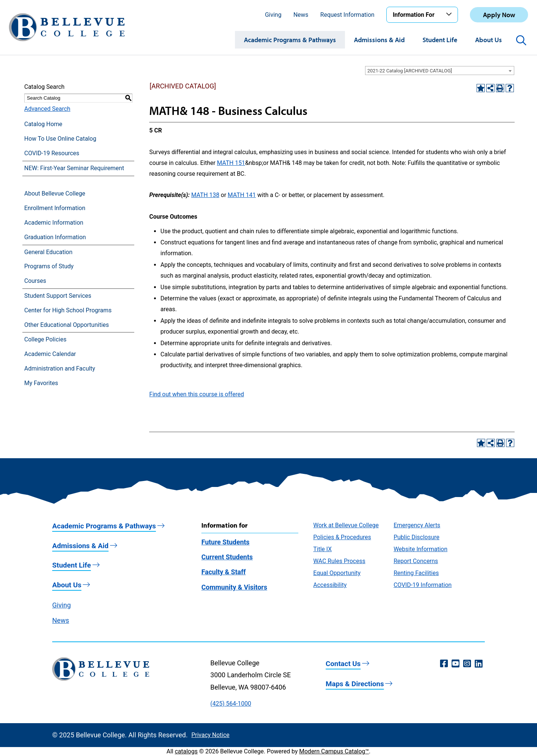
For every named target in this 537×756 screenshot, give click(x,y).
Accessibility (330, 585)
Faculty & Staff (224, 572)
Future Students (225, 542)
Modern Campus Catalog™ (334, 751)
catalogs (186, 751)
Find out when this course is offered (197, 394)
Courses (35, 281)
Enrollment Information (55, 208)
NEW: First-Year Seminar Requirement (74, 168)
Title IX (323, 549)
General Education (48, 252)
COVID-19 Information (423, 585)
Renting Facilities (416, 573)
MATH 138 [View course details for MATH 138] (205, 195)
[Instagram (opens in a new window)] (467, 664)
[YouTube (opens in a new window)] (456, 664)
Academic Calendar (50, 354)
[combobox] (440, 71)
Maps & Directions (355, 684)
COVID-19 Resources (52, 153)
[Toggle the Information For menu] (450, 15)
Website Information (420, 549)
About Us (489, 40)
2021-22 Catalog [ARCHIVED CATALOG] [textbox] (410, 71)
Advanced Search (47, 109)
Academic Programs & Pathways (290, 40)
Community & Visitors (234, 587)
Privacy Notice (210, 735)
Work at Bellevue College (346, 525)
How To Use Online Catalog (60, 139)
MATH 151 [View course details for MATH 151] (231, 163)
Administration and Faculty (60, 368)
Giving (273, 15)
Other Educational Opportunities (67, 325)
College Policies (45, 339)
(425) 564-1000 (231, 704)
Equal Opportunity (337, 573)
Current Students (227, 557)
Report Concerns (416, 561)
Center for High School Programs (68, 310)
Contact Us (343, 664)
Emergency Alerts (417, 525)
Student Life (440, 40)
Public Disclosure (416, 537)
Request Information (347, 15)
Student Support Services (58, 296)
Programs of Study (49, 266)
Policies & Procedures (342, 537)
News (301, 15)
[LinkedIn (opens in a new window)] (479, 664)
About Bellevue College (55, 193)
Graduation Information (55, 237)
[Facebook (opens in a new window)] (444, 664)
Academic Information (54, 223)
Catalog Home (43, 124)
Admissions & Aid (379, 40)
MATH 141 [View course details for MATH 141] (242, 195)
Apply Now (499, 15)
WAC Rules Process (339, 561)
